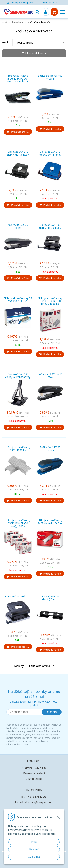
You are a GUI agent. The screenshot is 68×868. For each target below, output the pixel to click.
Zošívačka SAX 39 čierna (18, 226)
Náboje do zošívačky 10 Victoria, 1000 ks (18, 300)
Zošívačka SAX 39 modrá (50, 449)
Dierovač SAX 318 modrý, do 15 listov (50, 153)
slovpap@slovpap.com (22, 3)
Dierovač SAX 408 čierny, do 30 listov (50, 226)
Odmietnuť (34, 857)
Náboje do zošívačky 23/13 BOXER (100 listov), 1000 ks (50, 301)
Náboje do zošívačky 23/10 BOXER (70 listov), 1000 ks (18, 523)
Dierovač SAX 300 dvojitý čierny (50, 598)
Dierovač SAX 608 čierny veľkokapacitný (18, 376)
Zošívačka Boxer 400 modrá (50, 77)
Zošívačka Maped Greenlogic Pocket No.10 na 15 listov (18, 79)
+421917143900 (49, 3)
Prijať (34, 842)
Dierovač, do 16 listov (18, 596)
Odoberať (52, 712)
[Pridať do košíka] (18, 132)
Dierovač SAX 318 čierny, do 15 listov (18, 153)
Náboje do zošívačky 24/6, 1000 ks (18, 449)
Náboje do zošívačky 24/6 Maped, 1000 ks (50, 522)
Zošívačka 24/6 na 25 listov (50, 376)
